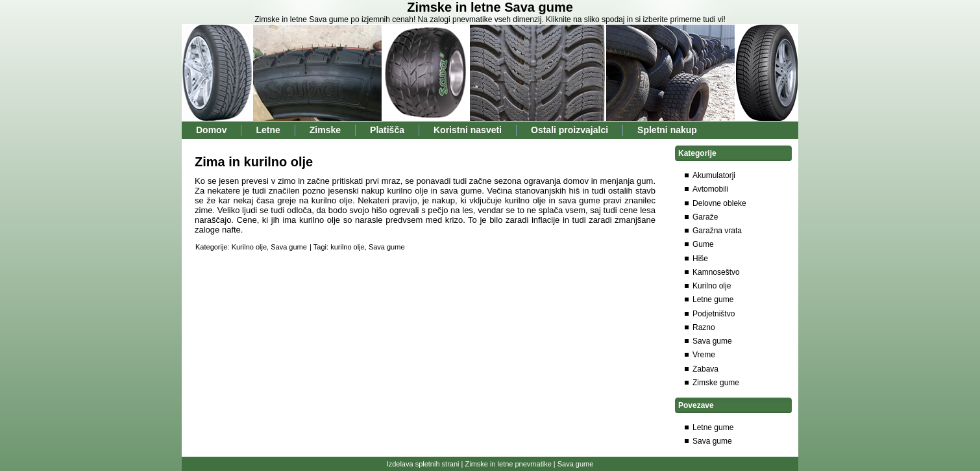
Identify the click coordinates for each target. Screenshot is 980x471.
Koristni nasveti (468, 130)
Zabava (705, 369)
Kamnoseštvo (716, 272)
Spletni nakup (667, 130)
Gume (703, 244)
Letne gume (713, 299)
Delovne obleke (719, 203)
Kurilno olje (249, 247)
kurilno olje (348, 247)
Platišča (387, 130)
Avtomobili (710, 189)
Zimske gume (716, 383)
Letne (268, 130)
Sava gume (289, 247)
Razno (704, 327)
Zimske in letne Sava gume (490, 7)
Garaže (705, 217)
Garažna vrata (717, 231)
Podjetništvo (714, 314)
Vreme (704, 355)
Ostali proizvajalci (570, 130)
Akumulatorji (714, 175)
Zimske (325, 130)
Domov (211, 130)
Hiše (700, 259)
